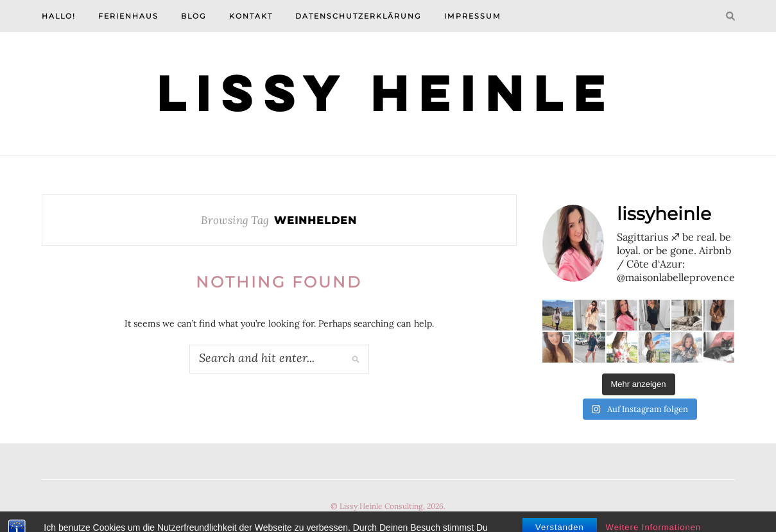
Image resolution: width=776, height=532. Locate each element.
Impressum (473, 16)
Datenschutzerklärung (358, 16)
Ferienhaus (128, 16)
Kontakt (251, 16)
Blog (194, 16)
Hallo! (59, 16)
